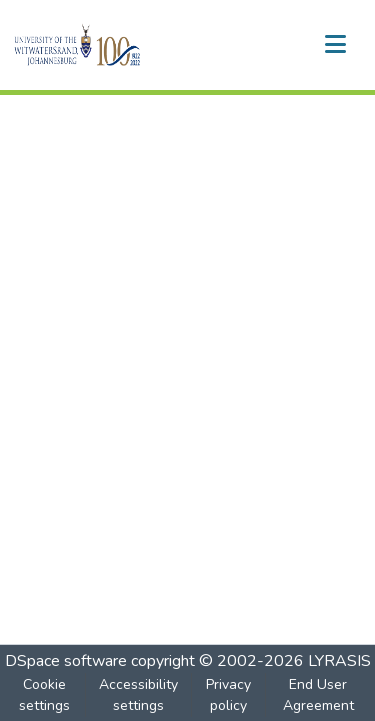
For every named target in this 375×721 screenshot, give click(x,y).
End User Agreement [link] (318, 695)
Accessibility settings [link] (138, 695)
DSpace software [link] (66, 661)
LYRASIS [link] (339, 661)
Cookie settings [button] (44, 695)
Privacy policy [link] (228, 695)
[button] (111, 45)
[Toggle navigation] (335, 45)
